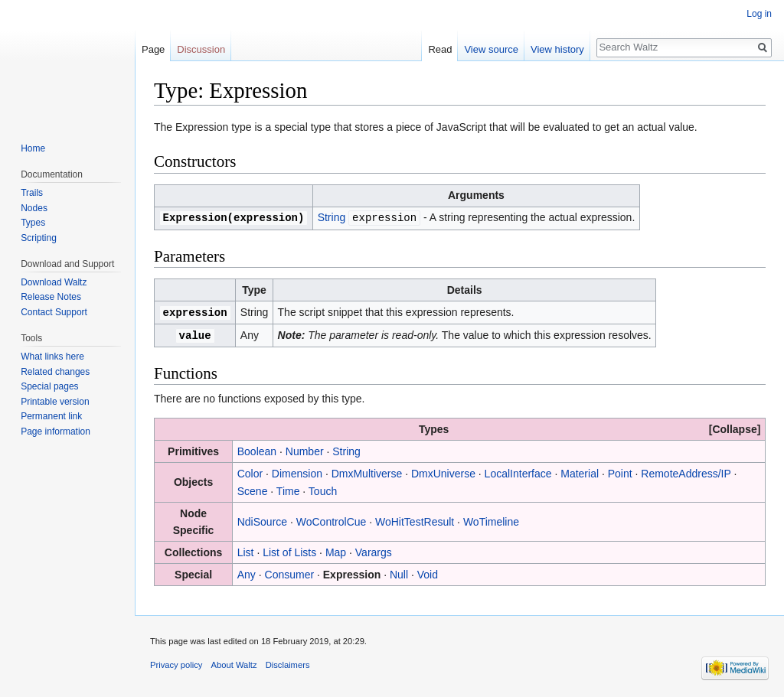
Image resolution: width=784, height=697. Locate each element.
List (246, 550)
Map (336, 550)
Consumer (290, 572)
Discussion (201, 49)
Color (250, 471)
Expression (352, 572)
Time (288, 489)
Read (440, 49)
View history (557, 49)
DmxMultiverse (367, 471)
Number (305, 449)
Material (580, 471)
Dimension (297, 471)
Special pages (49, 386)
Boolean (257, 449)
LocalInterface (518, 471)
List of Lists (289, 550)
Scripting (39, 238)
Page (153, 49)
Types (33, 223)
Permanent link (51, 416)
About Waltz (234, 663)
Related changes (55, 372)
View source (491, 49)
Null (399, 572)
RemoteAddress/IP (686, 471)
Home (33, 148)
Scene (253, 489)
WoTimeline (491, 519)
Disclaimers (288, 663)
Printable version (55, 402)
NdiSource (262, 519)
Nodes (34, 208)
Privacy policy (176, 663)
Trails (32, 193)
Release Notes (51, 297)
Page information (56, 432)
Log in (759, 14)
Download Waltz (54, 282)
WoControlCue (332, 519)
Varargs (374, 550)
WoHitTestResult (415, 519)
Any (247, 572)
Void (428, 572)
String (332, 217)
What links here (52, 357)
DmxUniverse (443, 471)
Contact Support (54, 312)
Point (620, 471)
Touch (323, 489)
